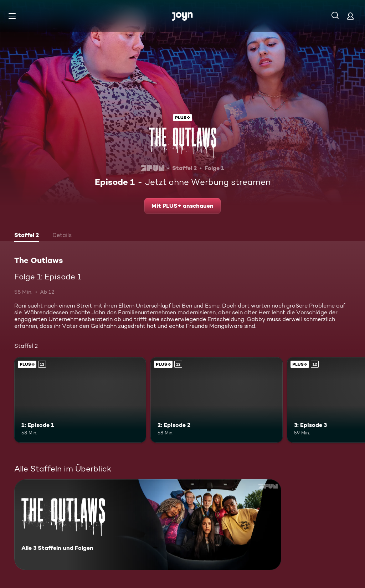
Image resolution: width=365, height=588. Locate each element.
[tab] (27, 236)
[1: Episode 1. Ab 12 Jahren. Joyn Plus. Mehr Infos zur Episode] (80, 400)
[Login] (350, 16)
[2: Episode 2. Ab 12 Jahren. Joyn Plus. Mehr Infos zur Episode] (216, 400)
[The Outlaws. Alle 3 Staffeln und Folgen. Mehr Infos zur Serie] (148, 525)
